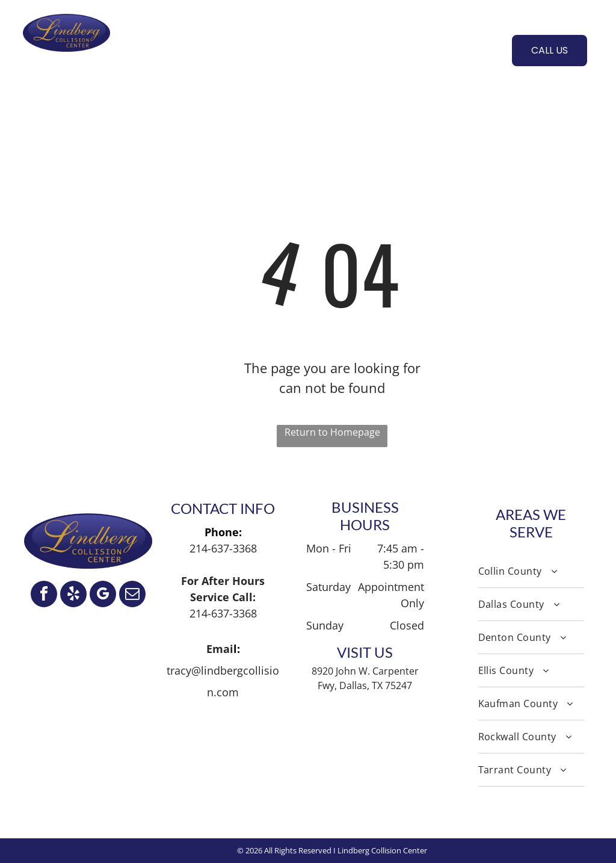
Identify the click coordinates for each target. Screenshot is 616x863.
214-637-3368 (223, 548)
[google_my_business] (103, 595)
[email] (132, 595)
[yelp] (73, 595)
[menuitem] (149, 49)
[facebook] (44, 595)
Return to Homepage (332, 432)
